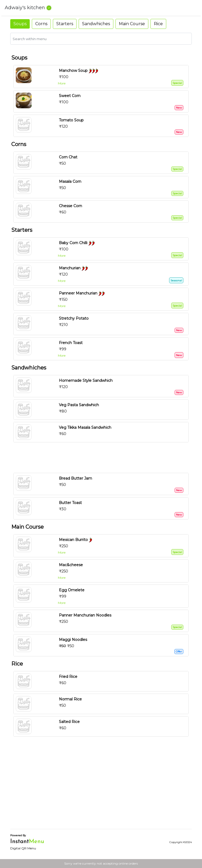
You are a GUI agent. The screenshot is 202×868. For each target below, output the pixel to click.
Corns (41, 24)
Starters (65, 24)
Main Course (132, 24)
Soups (20, 24)
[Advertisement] (103, 458)
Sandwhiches (96, 24)
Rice (158, 24)
